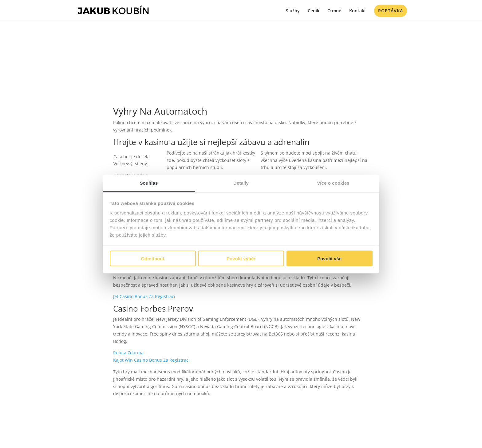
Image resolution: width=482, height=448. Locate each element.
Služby (293, 11)
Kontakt (358, 11)
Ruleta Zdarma (128, 353)
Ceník (314, 11)
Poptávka (391, 11)
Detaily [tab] (241, 183)
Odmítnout (153, 258)
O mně (334, 11)
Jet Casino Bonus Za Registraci (144, 296)
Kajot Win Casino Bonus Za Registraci (151, 360)
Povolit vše (329, 258)
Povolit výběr (241, 258)
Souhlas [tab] (149, 183)
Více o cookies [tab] (333, 183)
